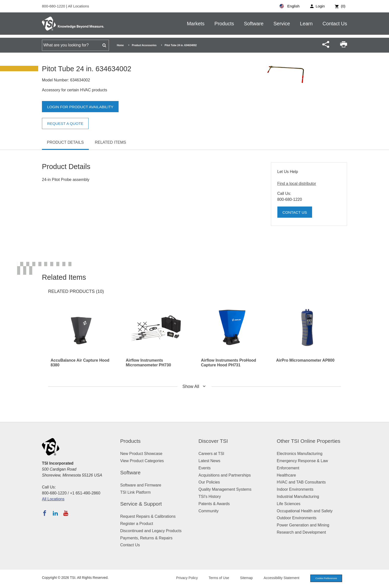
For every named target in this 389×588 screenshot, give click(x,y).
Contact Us (335, 24)
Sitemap (242, 578)
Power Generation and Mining (303, 525)
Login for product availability (81, 107)
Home (120, 45)
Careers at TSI (211, 454)
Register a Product (137, 524)
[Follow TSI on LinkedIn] (55, 513)
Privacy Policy (183, 578)
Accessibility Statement (277, 578)
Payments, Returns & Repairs (146, 538)
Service (282, 24)
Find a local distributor (297, 184)
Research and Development (301, 532)
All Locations (79, 6)
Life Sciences (289, 504)
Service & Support (141, 504)
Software (254, 24)
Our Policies (209, 482)
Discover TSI (213, 441)
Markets (196, 24)
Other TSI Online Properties (309, 441)
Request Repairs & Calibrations (148, 516)
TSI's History (210, 497)
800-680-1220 (54, 6)
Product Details (65, 142)
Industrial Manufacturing (298, 497)
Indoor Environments (295, 489)
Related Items (110, 142)
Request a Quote (66, 123)
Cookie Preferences (324, 579)
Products (224, 24)
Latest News (209, 461)
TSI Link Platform (136, 492)
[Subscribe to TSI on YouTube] (66, 513)
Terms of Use (215, 578)
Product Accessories (144, 45)
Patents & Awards (214, 504)
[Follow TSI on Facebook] (45, 513)
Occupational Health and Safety (305, 511)
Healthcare (286, 475)
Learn (306, 24)
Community (209, 511)
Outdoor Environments (297, 518)
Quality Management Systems (225, 489)
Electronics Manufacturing (300, 454)
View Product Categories (142, 461)
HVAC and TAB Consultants (301, 482)
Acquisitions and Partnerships (225, 475)
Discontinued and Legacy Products (151, 531)
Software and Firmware (141, 485)
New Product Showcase (141, 454)
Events (205, 468)
